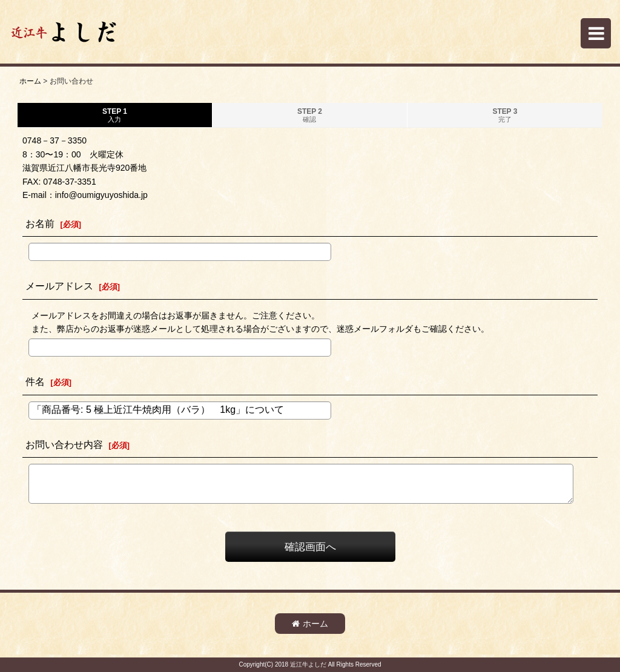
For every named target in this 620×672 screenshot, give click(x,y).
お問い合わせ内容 (64, 444)
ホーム (310, 624)
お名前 (40, 223)
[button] (596, 33)
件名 (35, 381)
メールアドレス (59, 286)
